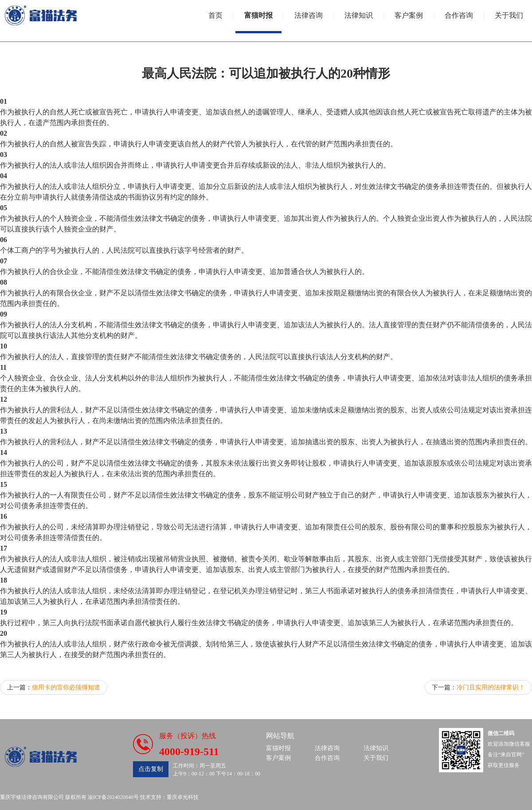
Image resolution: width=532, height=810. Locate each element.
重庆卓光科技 (183, 797)
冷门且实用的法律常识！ (491, 687)
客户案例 (409, 15)
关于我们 (509, 15)
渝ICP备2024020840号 (113, 797)
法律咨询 (309, 15)
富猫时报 (258, 15)
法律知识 (359, 15)
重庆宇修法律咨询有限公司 (32, 797)
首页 (215, 15)
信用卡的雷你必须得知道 (66, 687)
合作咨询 (459, 15)
